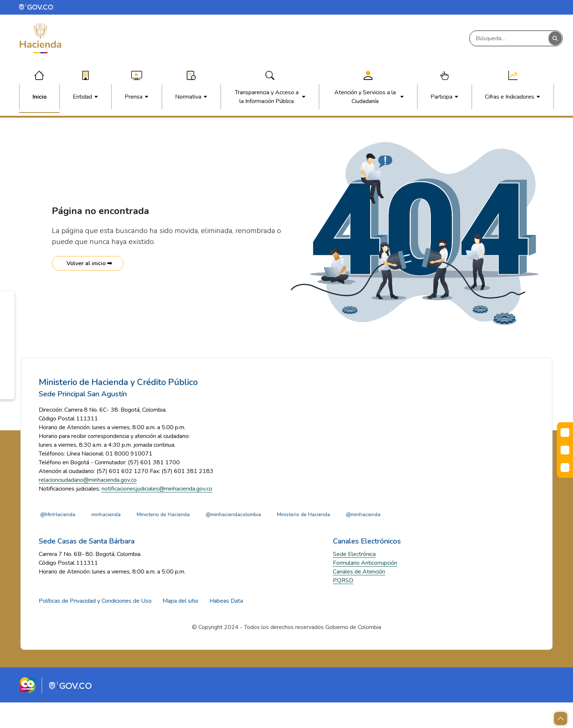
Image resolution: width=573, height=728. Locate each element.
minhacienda (117, 540)
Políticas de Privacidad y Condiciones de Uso (95, 626)
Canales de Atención (359, 597)
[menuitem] (40, 97)
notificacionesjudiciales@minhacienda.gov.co (157, 514)
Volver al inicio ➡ (88, 263)
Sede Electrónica (354, 580)
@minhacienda (405, 540)
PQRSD (343, 606)
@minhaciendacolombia (259, 540)
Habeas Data (226, 626)
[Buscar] (509, 38)
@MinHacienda (61, 540)
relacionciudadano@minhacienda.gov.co (88, 505)
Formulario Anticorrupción (365, 588)
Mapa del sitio (181, 626)
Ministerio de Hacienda (182, 540)
